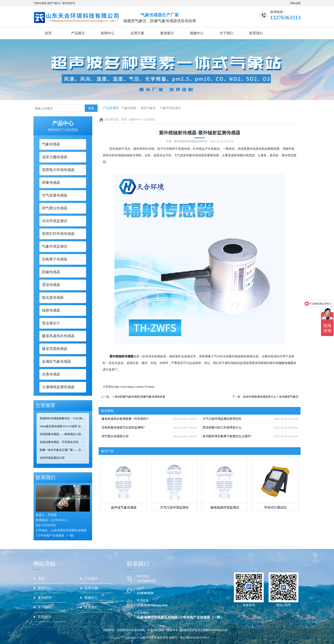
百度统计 (45, 617)
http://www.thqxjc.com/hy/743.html (134, 387)
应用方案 (137, 33)
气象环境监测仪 (170, 108)
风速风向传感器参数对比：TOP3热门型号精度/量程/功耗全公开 (63, 418)
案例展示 (167, 33)
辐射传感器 (286, 363)
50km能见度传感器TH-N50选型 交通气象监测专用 (63, 426)
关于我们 (226, 33)
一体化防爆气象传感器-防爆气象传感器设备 (139, 397)
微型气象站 (148, 108)
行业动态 (150, 119)
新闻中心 (108, 33)
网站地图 (295, 3)
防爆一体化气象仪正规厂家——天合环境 (63, 450)
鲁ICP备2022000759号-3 (194, 638)
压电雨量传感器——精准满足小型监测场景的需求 (63, 434)
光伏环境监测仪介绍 (52, 458)
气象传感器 (129, 108)
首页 (48, 33)
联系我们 (256, 33)
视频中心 (197, 33)
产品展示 (78, 33)
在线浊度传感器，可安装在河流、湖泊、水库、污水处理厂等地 (63, 442)
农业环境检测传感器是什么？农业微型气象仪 (271, 397)
